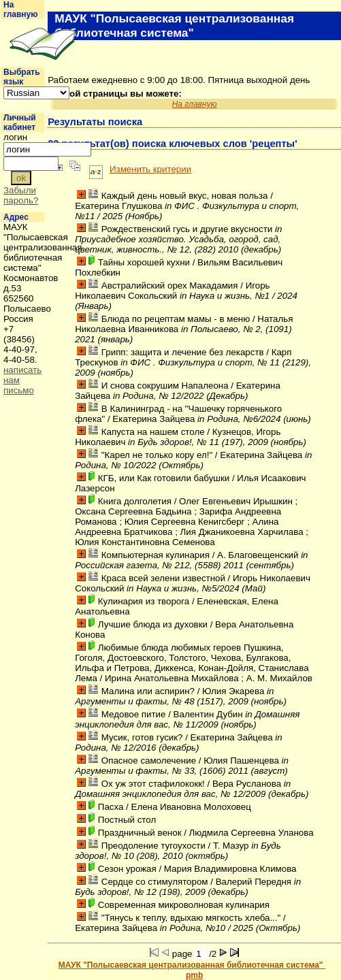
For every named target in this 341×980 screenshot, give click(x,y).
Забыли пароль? (21, 195)
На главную (21, 10)
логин (15, 137)
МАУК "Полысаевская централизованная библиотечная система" (192, 965)
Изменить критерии (150, 169)
